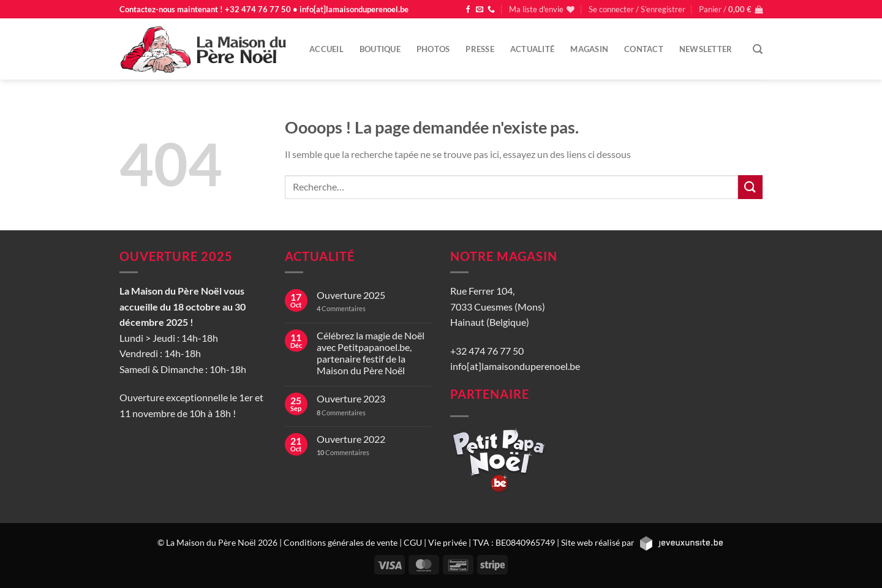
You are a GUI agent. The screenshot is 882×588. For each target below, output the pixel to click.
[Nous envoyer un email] (480, 10)
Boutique (380, 49)
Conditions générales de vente (341, 542)
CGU (413, 542)
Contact (644, 49)
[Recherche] (758, 49)
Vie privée (447, 542)
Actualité (532, 49)
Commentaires (341, 308)
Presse (480, 49)
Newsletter (706, 49)
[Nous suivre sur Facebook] (468, 10)
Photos (433, 49)
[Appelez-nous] (491, 10)
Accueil (326, 49)
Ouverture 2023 (351, 398)
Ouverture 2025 (351, 295)
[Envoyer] (750, 187)
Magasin (589, 49)
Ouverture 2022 (351, 439)
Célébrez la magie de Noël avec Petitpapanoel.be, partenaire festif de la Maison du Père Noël (371, 353)
